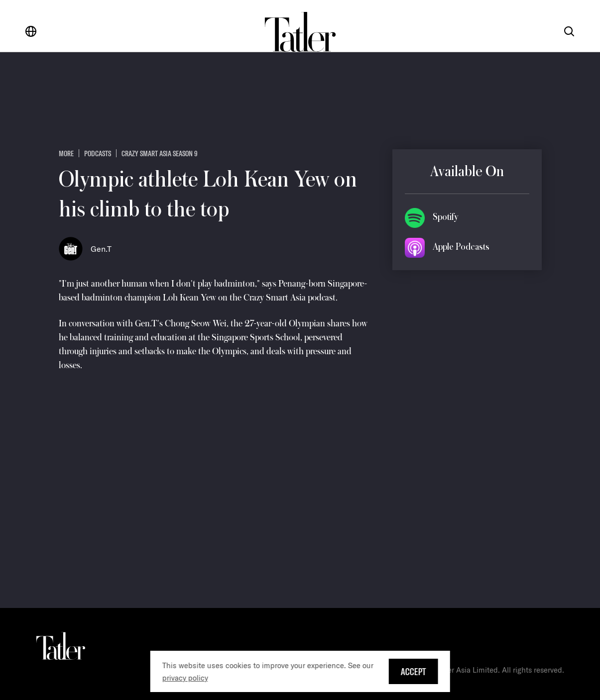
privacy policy (185, 678)
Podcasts (98, 153)
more (66, 153)
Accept (414, 671)
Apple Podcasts (461, 247)
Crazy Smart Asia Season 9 (160, 153)
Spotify (445, 217)
